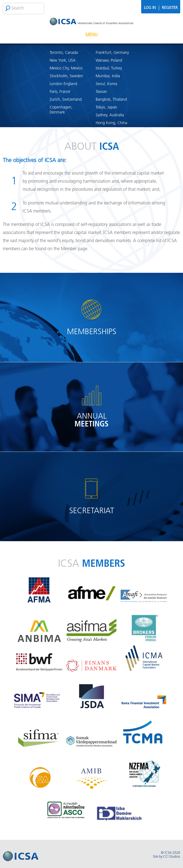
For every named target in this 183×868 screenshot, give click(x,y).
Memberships (92, 332)
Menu (92, 35)
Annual (92, 421)
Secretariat (92, 511)
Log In (150, 8)
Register (170, 8)
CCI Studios (172, 857)
